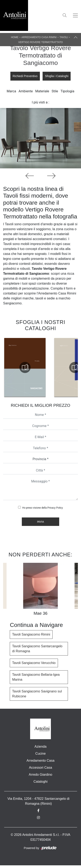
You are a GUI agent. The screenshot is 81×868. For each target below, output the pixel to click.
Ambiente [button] (26, 91)
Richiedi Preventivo (25, 76)
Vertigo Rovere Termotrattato (41, 42)
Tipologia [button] (67, 91)
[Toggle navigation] (75, 15)
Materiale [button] (42, 91)
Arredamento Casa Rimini (39, 37)
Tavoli (64, 37)
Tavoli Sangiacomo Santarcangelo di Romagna (37, 649)
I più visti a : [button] (40, 102)
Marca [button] (11, 91)
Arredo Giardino (41, 775)
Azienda (40, 747)
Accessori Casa (40, 768)
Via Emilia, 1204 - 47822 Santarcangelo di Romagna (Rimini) (39, 801)
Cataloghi (40, 782)
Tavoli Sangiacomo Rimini (31, 634)
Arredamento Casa (40, 761)
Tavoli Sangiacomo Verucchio (34, 663)
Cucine (40, 754)
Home (15, 37)
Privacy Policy (55, 508)
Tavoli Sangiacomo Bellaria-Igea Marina (36, 677)
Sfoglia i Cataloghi (57, 76)
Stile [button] (55, 91)
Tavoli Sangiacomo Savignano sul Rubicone (37, 694)
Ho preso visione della (42, 508)
